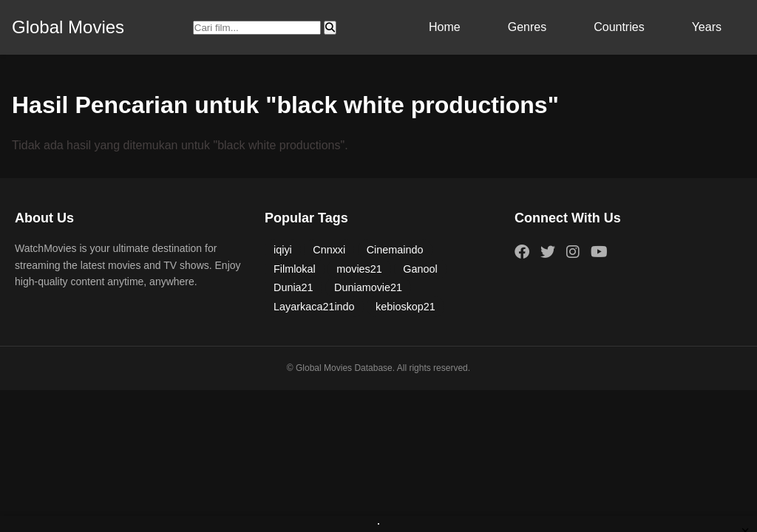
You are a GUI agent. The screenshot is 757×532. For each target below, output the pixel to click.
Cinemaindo (395, 250)
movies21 (359, 269)
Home (445, 27)
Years (707, 27)
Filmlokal (295, 269)
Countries (619, 27)
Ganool (420, 269)
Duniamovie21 (368, 287)
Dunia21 (293, 287)
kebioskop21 (405, 307)
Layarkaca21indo (314, 307)
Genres (527, 27)
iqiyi (283, 250)
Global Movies (68, 27)
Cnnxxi (329, 250)
